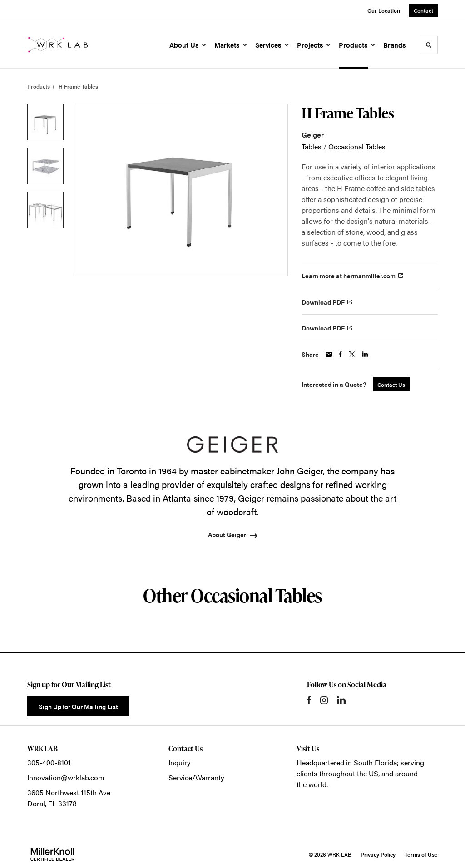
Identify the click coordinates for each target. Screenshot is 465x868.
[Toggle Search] (429, 45)
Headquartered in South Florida (347, 762)
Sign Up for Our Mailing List (78, 706)
